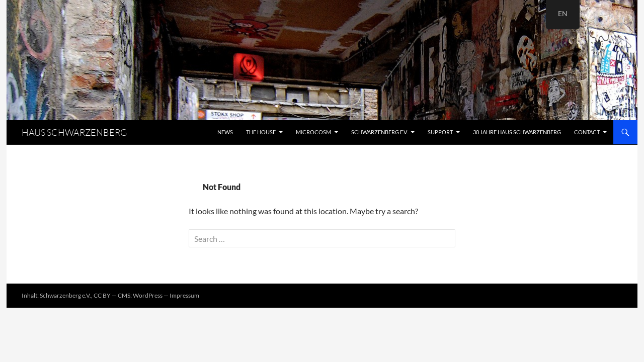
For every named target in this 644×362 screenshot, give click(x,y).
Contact (587, 132)
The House (261, 132)
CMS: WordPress (140, 295)
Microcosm (313, 132)
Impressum (184, 295)
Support (440, 132)
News (225, 132)
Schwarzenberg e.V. (379, 132)
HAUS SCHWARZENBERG (74, 132)
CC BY (102, 295)
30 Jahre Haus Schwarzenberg (517, 132)
